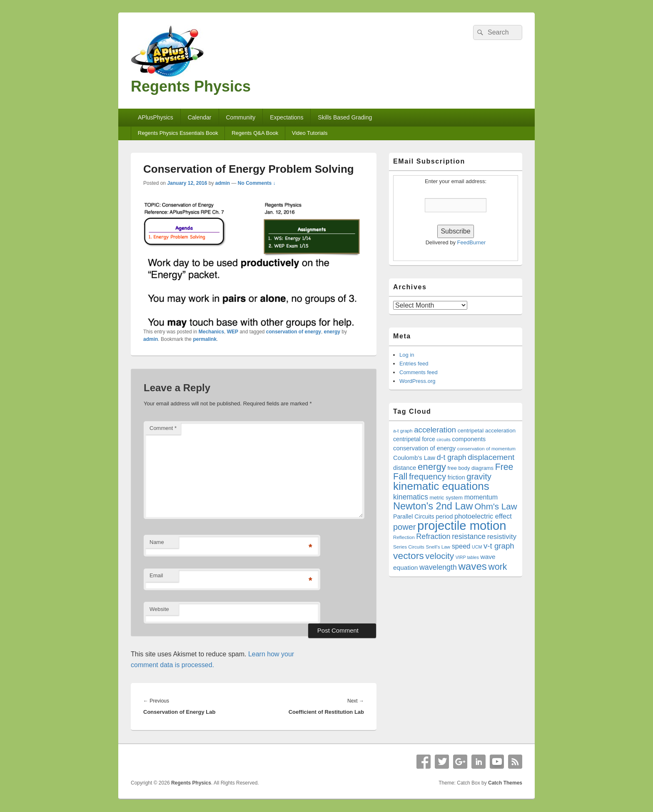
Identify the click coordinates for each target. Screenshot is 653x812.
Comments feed (419, 372)
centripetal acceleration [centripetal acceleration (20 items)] (487, 431)
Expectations (287, 117)
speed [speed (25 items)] (461, 546)
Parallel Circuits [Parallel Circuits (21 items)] (414, 517)
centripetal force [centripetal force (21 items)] (414, 439)
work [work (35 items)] (498, 567)
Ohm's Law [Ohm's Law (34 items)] (496, 506)
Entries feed (414, 364)
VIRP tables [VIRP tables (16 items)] (467, 557)
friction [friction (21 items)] (456, 477)
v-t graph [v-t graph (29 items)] (499, 546)
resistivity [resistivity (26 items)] (502, 537)
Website (159, 609)
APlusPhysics (156, 117)
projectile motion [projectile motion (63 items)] (462, 525)
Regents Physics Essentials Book (178, 133)
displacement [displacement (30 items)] (491, 457)
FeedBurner (472, 242)
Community (241, 117)
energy (332, 332)
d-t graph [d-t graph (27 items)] (452, 457)
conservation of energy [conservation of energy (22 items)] (424, 448)
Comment (163, 428)
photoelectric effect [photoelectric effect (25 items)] (483, 516)
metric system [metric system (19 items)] (446, 498)
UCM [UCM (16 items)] (477, 547)
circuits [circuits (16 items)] (444, 440)
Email (156, 575)
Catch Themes (505, 783)
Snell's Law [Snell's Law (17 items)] (438, 547)
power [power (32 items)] (404, 527)
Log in (407, 355)
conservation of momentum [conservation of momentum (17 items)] (486, 448)
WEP (233, 332)
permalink (205, 339)
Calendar (200, 117)
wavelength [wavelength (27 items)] (438, 567)
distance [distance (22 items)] (405, 468)
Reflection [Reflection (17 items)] (404, 537)
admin (223, 183)
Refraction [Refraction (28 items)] (433, 536)
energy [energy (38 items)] (432, 467)
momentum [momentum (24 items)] (481, 497)
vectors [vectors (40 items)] (409, 556)
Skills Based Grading (345, 117)
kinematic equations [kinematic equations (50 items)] (441, 486)
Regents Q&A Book (255, 133)
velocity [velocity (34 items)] (440, 556)
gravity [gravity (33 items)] (479, 477)
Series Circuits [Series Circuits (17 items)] (409, 547)
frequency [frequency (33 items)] (427, 477)
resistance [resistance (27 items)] (469, 536)
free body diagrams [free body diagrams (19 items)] (471, 468)
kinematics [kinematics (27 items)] (411, 497)
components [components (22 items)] (469, 439)
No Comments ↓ (257, 183)
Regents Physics (191, 86)
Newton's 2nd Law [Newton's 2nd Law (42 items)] (433, 506)
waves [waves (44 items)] (472, 566)
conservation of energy (294, 332)
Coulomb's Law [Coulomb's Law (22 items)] (414, 458)
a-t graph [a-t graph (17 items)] (403, 431)
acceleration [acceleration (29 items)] (435, 430)
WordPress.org (417, 381)
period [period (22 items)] (444, 517)
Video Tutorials (310, 133)
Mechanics (211, 332)
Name (157, 542)
